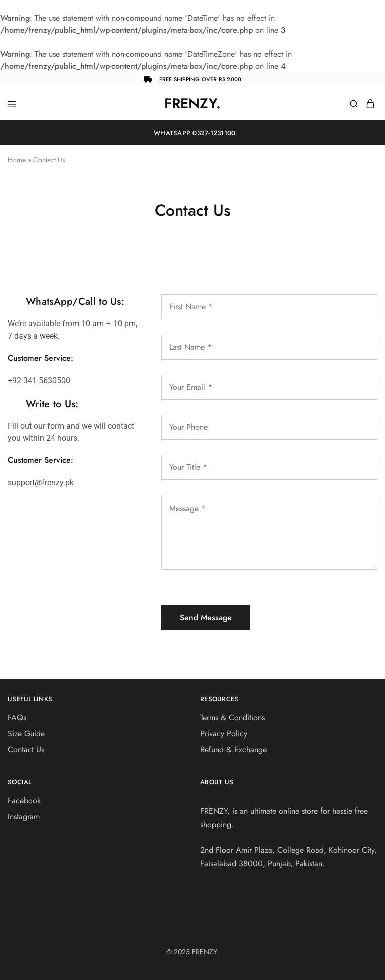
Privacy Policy (224, 733)
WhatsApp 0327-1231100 (193, 133)
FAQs (17, 717)
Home (17, 160)
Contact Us (26, 749)
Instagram (24, 816)
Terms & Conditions (232, 717)
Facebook (24, 800)
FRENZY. (205, 952)
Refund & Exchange (233, 749)
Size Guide (26, 733)
